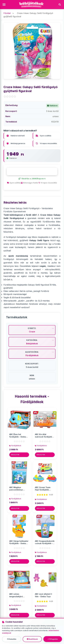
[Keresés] (60, 5)
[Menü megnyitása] (4, 5)
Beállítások (32, 639)
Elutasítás (12, 639)
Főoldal (7, 13)
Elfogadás (53, 639)
